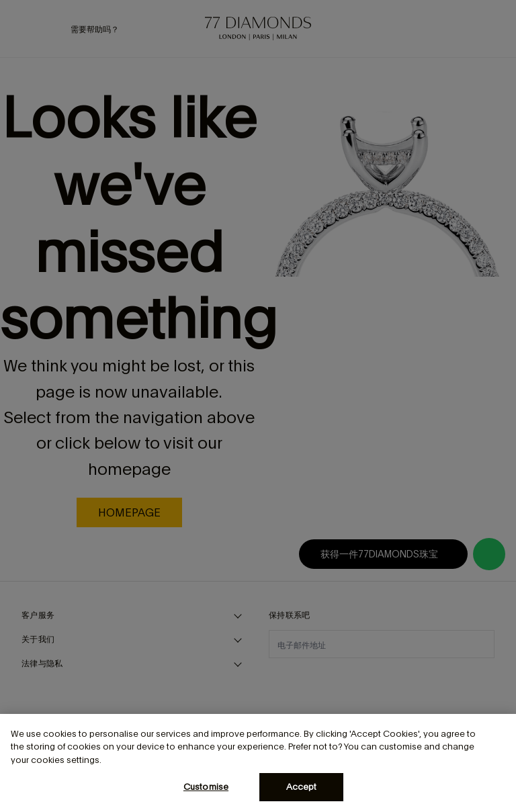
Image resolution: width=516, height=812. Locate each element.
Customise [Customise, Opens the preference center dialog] (206, 787)
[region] (258, 763)
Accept (302, 787)
